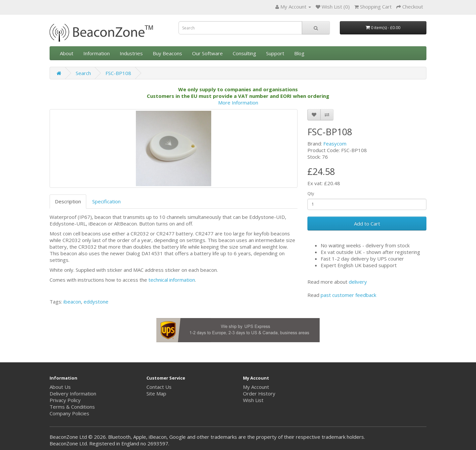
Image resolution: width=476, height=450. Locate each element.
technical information (172, 280)
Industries (131, 53)
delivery (358, 282)
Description (68, 201)
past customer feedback (348, 295)
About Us (60, 387)
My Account (256, 387)
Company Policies (69, 413)
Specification (106, 201)
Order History (259, 393)
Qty (311, 194)
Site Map (156, 393)
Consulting (244, 53)
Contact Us (159, 387)
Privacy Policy (65, 400)
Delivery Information (73, 393)
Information (97, 53)
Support (275, 53)
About (67, 53)
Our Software (207, 53)
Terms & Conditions (72, 407)
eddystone (96, 302)
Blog (299, 53)
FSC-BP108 (118, 73)
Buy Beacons (167, 53)
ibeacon (72, 302)
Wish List (253, 400)
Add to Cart (367, 224)
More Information (238, 102)
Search (83, 73)
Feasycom (335, 143)
